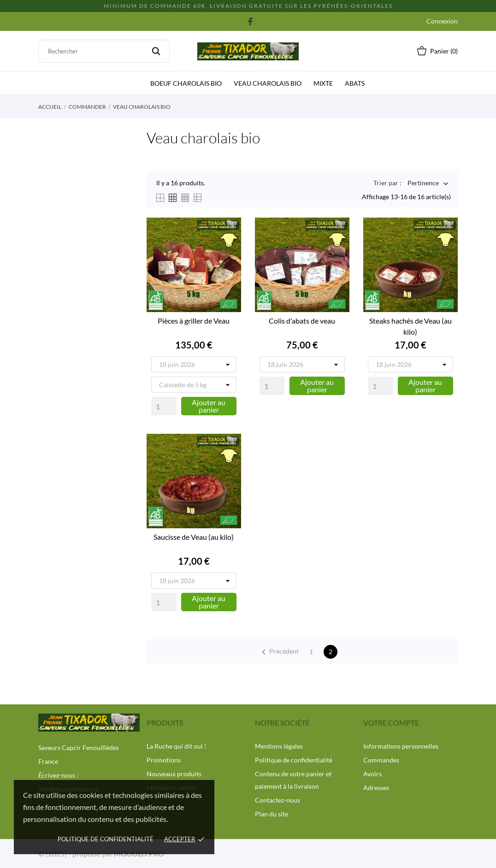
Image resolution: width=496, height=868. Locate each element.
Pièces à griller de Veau (194, 321)
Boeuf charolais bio (188, 79)
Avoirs (372, 774)
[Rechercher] (104, 51)
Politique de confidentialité (294, 760)
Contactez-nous (278, 800)
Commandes (381, 760)
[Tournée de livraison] (194, 364)
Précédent (278, 652)
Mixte (323, 83)
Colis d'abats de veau (302, 321)
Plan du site (272, 814)
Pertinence (423, 184)
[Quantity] (164, 406)
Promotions (164, 760)
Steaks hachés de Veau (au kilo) (410, 326)
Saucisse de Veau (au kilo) (194, 537)
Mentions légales (279, 746)
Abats (355, 83)
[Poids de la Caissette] (194, 385)
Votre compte (391, 723)
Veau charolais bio (269, 79)
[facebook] (251, 21)
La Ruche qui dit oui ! (177, 746)
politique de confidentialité (106, 839)
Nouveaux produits (174, 774)
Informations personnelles (401, 746)
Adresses (376, 788)
